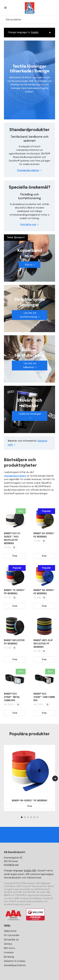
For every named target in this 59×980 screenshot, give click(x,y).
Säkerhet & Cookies (15, 961)
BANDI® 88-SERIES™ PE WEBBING (29, 801)
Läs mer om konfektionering (29, 315)
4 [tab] (31, 817)
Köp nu (29, 265)
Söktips (8, 944)
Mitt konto (10, 948)
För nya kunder (12, 935)
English (35, 32)
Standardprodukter (28, 171)
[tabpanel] (29, 778)
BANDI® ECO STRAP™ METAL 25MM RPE (12, 697)
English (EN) (30, 871)
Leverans (9, 953)
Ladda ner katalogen (30, 414)
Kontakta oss (28, 225)
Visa (15, 556)
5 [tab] (34, 817)
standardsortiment (15, 476)
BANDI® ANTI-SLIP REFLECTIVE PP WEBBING (43, 644)
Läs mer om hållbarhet (30, 365)
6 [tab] (37, 817)
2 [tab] (25, 817)
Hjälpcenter (10, 931)
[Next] (55, 778)
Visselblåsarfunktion (15, 965)
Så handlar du (11, 940)
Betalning (9, 957)
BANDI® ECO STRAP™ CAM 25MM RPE (44, 697)
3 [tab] (28, 817)
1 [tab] (22, 817)
